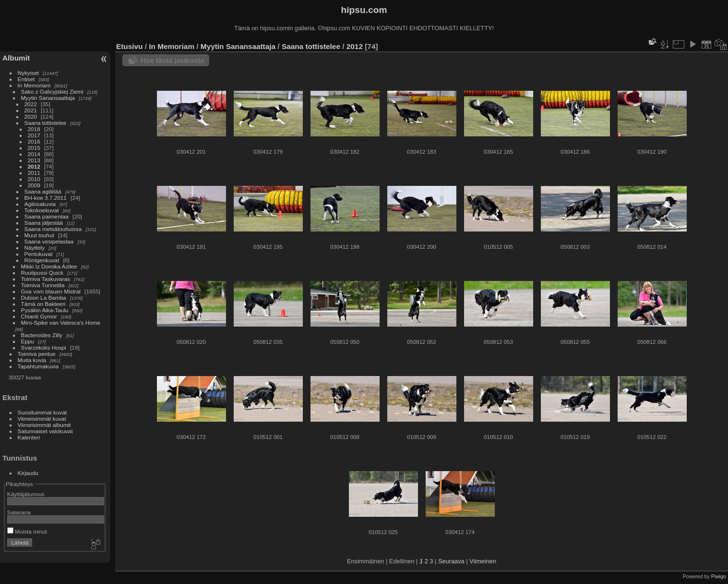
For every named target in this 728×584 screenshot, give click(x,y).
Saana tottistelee (46, 123)
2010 (34, 179)
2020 (31, 116)
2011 (34, 173)
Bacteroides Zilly (42, 335)
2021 (31, 110)
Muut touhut (39, 235)
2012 (34, 166)
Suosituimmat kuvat (42, 412)
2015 (34, 148)
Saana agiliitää (43, 191)
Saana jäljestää (44, 223)
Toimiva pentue (37, 354)
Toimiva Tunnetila (43, 285)
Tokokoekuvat (42, 210)
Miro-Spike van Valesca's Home (61, 322)
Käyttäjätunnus (26, 494)
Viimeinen (483, 561)
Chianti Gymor (39, 316)
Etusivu (129, 46)
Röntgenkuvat (42, 260)
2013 (34, 160)
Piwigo (719, 576)
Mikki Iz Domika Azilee (49, 266)
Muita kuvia (32, 360)
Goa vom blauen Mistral (51, 291)
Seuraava (451, 561)
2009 (34, 185)
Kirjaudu (28, 473)
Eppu (28, 341)
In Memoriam (34, 85)
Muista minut (27, 531)
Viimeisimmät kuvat (42, 419)
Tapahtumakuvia (38, 366)
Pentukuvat (39, 254)
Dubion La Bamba (44, 298)
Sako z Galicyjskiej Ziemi (52, 91)
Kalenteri (29, 437)
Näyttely (35, 248)
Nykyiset (28, 73)
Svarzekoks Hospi (44, 347)
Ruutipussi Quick (42, 273)
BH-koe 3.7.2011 (46, 198)
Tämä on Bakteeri (43, 304)
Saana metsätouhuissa (53, 229)
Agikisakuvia (40, 204)
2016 (34, 141)
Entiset (26, 79)
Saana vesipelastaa (49, 241)
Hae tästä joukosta (173, 60)
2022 (31, 104)
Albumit (16, 58)
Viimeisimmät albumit (44, 425)
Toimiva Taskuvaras (46, 279)
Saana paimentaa (47, 216)
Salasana (19, 512)
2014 (34, 154)
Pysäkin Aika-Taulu (45, 310)
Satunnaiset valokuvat (45, 431)
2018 (34, 129)
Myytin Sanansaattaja (48, 98)
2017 (34, 135)
